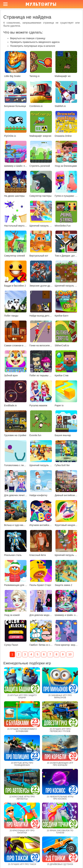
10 (70, 654)
